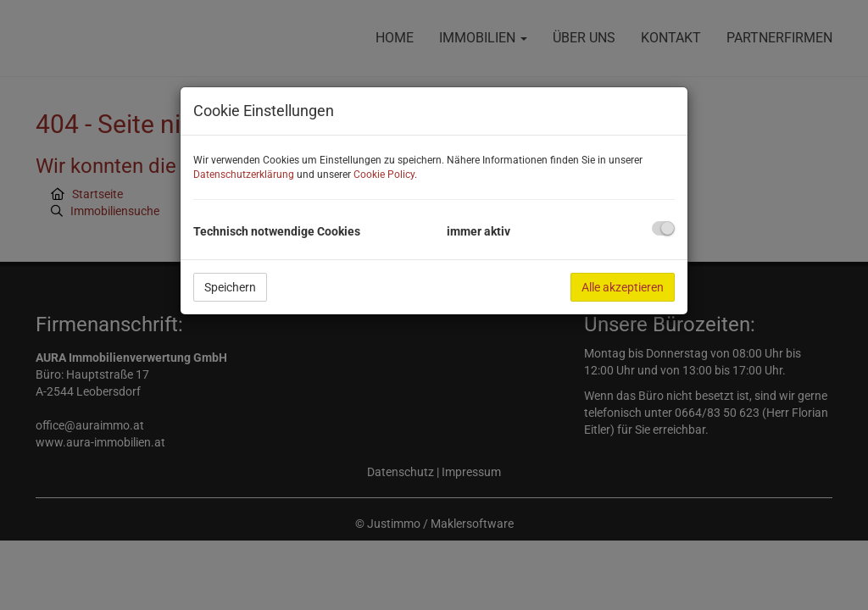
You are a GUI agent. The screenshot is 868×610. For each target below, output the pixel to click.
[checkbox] (663, 228)
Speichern (230, 287)
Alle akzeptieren (623, 287)
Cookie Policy (384, 175)
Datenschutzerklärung (244, 175)
